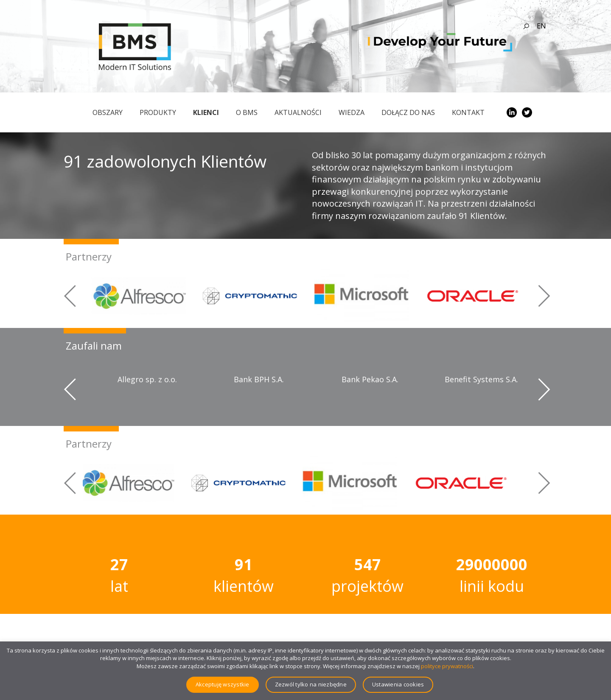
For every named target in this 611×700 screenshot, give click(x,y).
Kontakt (468, 112)
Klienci (206, 112)
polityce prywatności (447, 666)
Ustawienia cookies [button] (398, 684)
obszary (108, 112)
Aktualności (298, 112)
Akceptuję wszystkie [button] (223, 684)
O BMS (247, 112)
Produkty (158, 112)
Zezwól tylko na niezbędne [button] (311, 684)
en (541, 26)
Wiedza (352, 112)
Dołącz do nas (408, 112)
